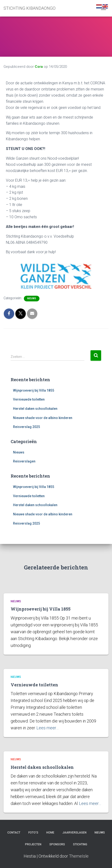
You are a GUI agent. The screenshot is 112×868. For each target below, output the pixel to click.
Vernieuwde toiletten (29, 399)
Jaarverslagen (74, 833)
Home (50, 833)
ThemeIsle (79, 856)
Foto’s (33, 833)
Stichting (80, 844)
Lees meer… (47, 728)
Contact (14, 833)
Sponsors (57, 844)
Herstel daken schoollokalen (35, 409)
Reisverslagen (24, 461)
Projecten (33, 844)
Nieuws (32, 298)
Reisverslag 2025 (26, 427)
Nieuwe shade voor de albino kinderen (43, 418)
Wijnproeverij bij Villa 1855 (34, 390)
